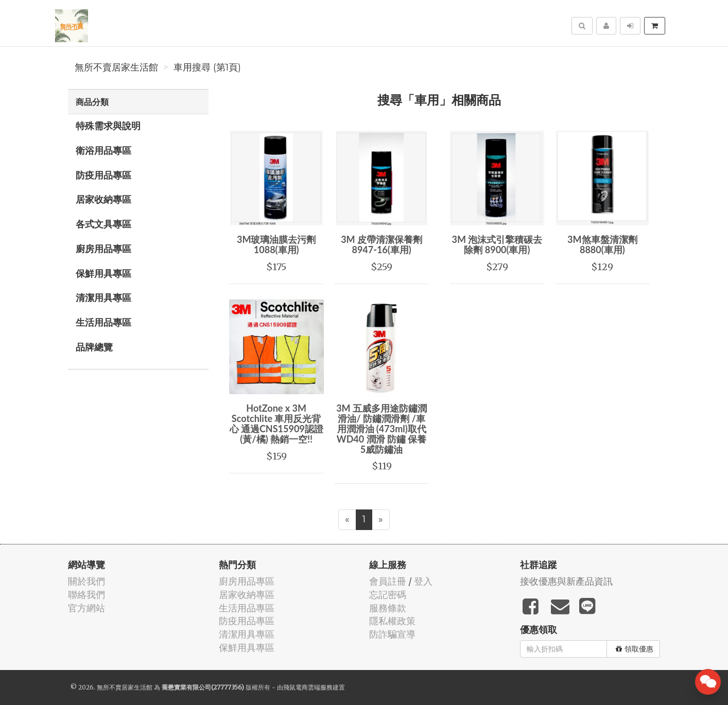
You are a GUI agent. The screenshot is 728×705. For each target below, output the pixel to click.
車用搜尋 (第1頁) (207, 67)
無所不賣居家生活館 (116, 67)
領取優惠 (635, 649)
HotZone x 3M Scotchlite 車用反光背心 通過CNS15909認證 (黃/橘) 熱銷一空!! (276, 423)
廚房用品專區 (103, 249)
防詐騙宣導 (392, 634)
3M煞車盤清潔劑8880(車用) (602, 244)
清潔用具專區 (103, 297)
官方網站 (86, 608)
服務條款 (388, 608)
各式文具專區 (103, 224)
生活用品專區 (103, 322)
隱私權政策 (392, 621)
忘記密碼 (388, 595)
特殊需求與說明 (108, 126)
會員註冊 (388, 581)
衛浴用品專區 (103, 150)
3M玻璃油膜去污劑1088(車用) (276, 244)
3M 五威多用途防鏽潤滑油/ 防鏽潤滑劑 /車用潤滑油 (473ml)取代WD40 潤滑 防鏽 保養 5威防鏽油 (382, 428)
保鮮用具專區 (103, 273)
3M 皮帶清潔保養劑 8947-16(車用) (382, 244)
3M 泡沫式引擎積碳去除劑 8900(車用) (497, 244)
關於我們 (86, 581)
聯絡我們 (86, 595)
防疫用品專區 (103, 175)
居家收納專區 (103, 199)
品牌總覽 (94, 347)
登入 (423, 581)
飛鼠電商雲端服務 (308, 687)
